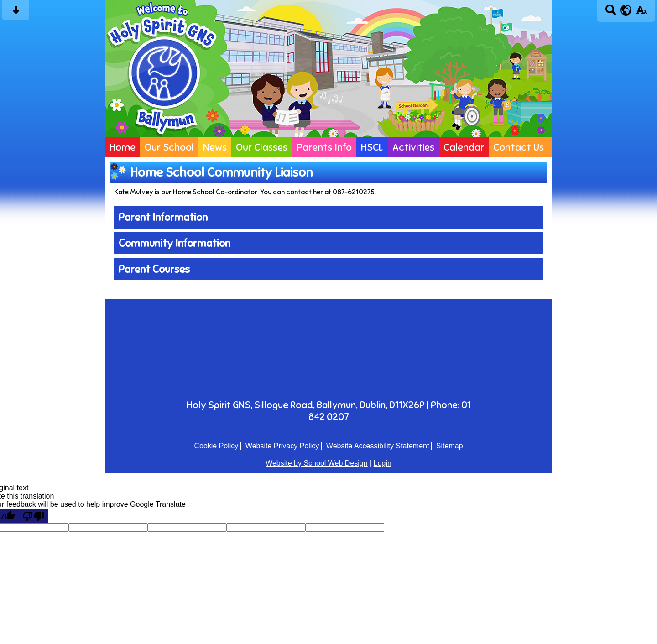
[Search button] (611, 13)
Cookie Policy (216, 446)
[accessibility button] (641, 13)
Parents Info (324, 147)
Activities (413, 147)
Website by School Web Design (317, 463)
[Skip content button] (16, 13)
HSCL (372, 147)
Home (123, 147)
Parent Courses (154, 269)
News (215, 147)
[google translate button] (626, 10)
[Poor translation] (33, 516)
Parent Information (163, 217)
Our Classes (262, 147)
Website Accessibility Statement (378, 446)
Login (383, 463)
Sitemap (450, 446)
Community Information (175, 243)
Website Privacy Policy (282, 446)
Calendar (464, 147)
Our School (169, 147)
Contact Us (519, 147)
